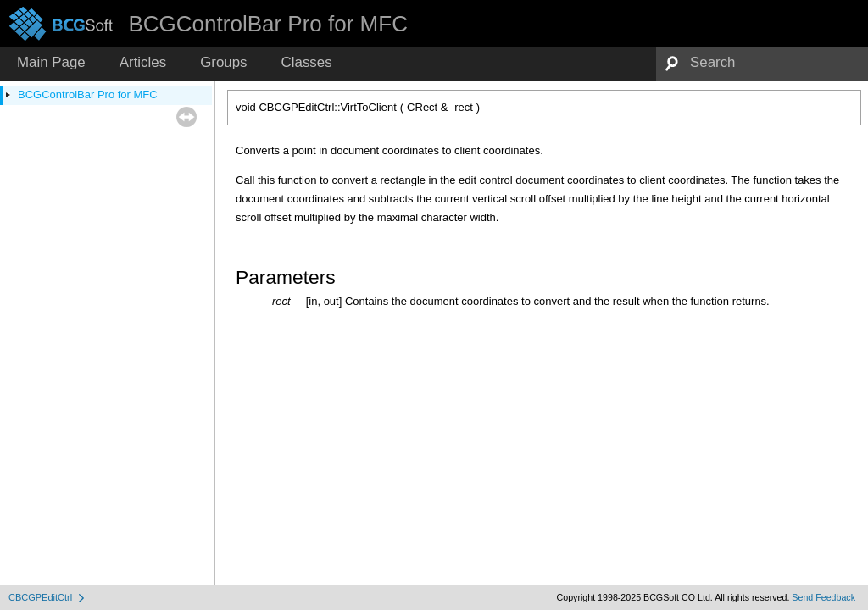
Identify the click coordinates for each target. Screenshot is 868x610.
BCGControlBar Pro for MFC (88, 94)
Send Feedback (823, 597)
